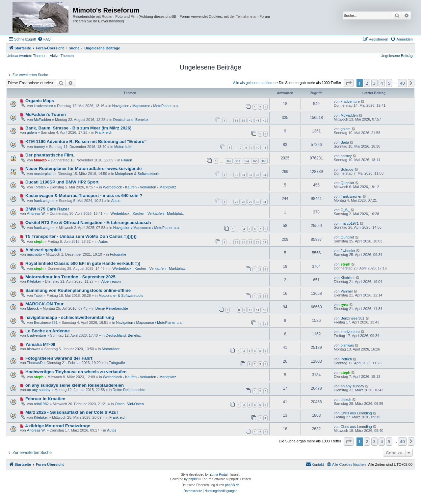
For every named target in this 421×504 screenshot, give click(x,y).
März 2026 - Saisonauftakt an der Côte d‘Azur (72, 412)
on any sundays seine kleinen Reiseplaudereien (75, 385)
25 (250, 242)
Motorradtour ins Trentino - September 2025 (70, 277)
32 (250, 175)
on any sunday (39, 390)
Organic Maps (40, 101)
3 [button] (374, 83)
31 (244, 175)
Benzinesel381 (46, 322)
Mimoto (40, 160)
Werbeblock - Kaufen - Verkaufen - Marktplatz (140, 187)
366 (264, 161)
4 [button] (382, 83)
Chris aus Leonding (356, 413)
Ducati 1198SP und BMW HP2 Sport (62, 182)
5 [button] (389, 83)
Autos (116, 201)
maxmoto (34, 254)
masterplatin (44, 174)
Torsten (40, 187)
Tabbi (38, 295)
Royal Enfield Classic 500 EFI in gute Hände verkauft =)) (83, 263)
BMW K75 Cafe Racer (47, 209)
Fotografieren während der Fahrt (59, 358)
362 (229, 161)
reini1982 (41, 404)
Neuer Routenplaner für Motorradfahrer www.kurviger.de (83, 168)
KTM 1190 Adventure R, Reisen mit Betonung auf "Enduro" (86, 141)
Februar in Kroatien (45, 399)
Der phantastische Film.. (50, 155)
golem (32, 132)
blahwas (34, 349)
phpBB (194, 479)
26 (257, 242)
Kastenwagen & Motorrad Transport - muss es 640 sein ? (84, 196)
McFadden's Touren (46, 114)
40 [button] (402, 83)
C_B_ (345, 210)
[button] (349, 83)
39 (244, 120)
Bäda (345, 142)
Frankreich (104, 132)
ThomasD (35, 363)
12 (265, 310)
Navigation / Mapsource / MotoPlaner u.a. (145, 106)
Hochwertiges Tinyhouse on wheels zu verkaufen (76, 372)
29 (250, 202)
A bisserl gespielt (43, 250)
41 (257, 120)
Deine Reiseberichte (112, 308)
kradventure (43, 106)
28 (244, 202)
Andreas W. (36, 213)
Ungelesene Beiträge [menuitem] (397, 56)
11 (265, 147)
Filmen (127, 160)
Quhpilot (347, 183)
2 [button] (367, 83)
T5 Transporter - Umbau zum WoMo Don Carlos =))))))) (81, 236)
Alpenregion (111, 281)
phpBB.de (232, 485)
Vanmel (347, 291)
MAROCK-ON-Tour (44, 304)
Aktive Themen (62, 56)
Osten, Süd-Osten (129, 404)
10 (257, 147)
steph (39, 241)
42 (265, 120)
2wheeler (348, 251)
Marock (33, 308)
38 (236, 120)
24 (244, 242)
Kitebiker (34, 281)
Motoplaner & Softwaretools (137, 174)
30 (236, 175)
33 (257, 175)
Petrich (346, 359)
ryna (344, 305)
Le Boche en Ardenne (48, 331)
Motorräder (123, 147)
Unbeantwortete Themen (26, 56)
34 (265, 175)
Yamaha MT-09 (40, 344)
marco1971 (350, 223)
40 (250, 120)
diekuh (346, 400)
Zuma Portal (219, 475)
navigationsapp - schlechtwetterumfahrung (70, 317)
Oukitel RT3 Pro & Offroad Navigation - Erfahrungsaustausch (88, 223)
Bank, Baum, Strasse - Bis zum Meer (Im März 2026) (78, 128)
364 (246, 161)
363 (237, 161)
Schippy (347, 169)
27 (236, 202)
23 (236, 242)
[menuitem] (44, 39)
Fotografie (118, 254)
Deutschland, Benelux (131, 120)
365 (255, 161)
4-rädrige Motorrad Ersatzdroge (58, 426)
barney (39, 147)
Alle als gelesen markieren (254, 83)
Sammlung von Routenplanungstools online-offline (78, 290)
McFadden (42, 120)
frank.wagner (44, 201)
